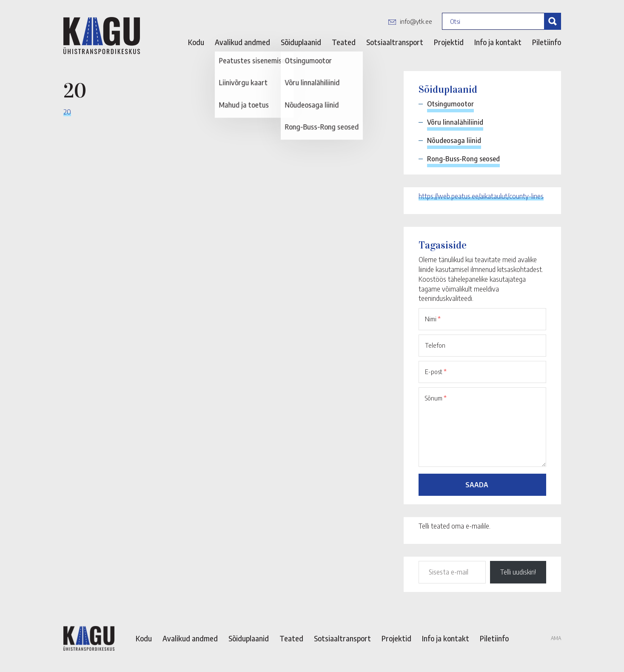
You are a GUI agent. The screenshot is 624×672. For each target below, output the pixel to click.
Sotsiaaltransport (395, 42)
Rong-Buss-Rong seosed (463, 159)
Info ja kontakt (498, 42)
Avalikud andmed (242, 42)
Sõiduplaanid (301, 42)
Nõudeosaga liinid (454, 140)
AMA (556, 638)
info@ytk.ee (416, 21)
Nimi (433, 319)
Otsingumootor (450, 104)
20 (67, 112)
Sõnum (436, 398)
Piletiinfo (547, 42)
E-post (436, 372)
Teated (344, 42)
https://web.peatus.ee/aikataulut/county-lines (481, 196)
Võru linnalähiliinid (455, 122)
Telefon (435, 345)
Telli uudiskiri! (518, 572)
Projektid (449, 42)
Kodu (196, 42)
